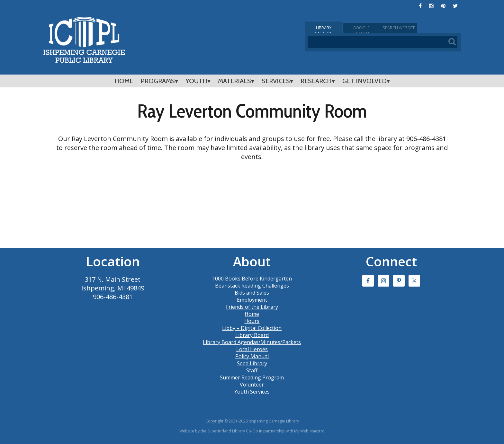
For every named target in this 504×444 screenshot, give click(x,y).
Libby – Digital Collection (252, 328)
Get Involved (364, 81)
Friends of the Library (252, 307)
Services (276, 81)
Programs (158, 81)
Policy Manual (252, 356)
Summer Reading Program (252, 377)
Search (435, 28)
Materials (234, 81)
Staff (252, 370)
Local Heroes (252, 349)
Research (316, 81)
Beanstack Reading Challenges (252, 286)
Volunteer (252, 385)
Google (383, 28)
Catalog (331, 28)
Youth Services (252, 392)
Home (124, 81)
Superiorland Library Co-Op (233, 431)
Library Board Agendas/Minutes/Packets (252, 342)
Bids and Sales (252, 293)
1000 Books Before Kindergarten (252, 279)
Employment (252, 300)
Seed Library (252, 363)
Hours (252, 321)
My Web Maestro (309, 431)
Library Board (252, 335)
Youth (196, 81)
